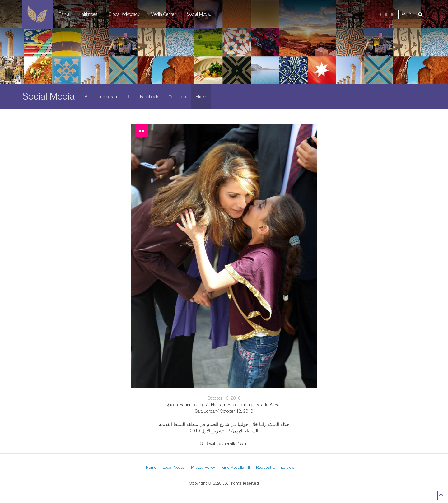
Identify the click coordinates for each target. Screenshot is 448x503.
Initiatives (89, 14)
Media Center (163, 14)
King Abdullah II (236, 467)
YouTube (177, 96)
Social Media (199, 14)
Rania (64, 14)
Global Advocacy (124, 14)
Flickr (201, 96)
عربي (407, 13)
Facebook (149, 96)
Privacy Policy (203, 467)
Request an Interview (275, 467)
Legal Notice (174, 467)
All (87, 96)
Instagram (109, 96)
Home (151, 467)
